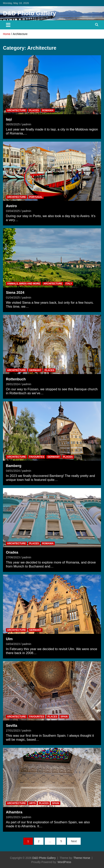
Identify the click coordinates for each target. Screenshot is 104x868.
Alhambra (14, 812)
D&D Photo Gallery (29, 13)
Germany (35, 370)
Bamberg (14, 466)
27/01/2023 (13, 731)
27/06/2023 (13, 557)
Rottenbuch (16, 379)
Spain (64, 717)
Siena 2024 (15, 293)
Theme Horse (82, 858)
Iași (9, 119)
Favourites (37, 457)
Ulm (9, 639)
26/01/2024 (13, 384)
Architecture (17, 110)
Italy (69, 284)
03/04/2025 (13, 211)
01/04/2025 (13, 298)
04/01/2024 (13, 471)
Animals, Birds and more (24, 284)
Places (34, 110)
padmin (27, 124)
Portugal (36, 197)
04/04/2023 (13, 644)
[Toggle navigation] (8, 25)
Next (74, 841)
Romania (48, 110)
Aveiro (11, 206)
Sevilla (12, 726)
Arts (33, 803)
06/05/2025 (13, 124)
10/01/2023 (13, 817)
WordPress (64, 862)
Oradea (12, 552)
